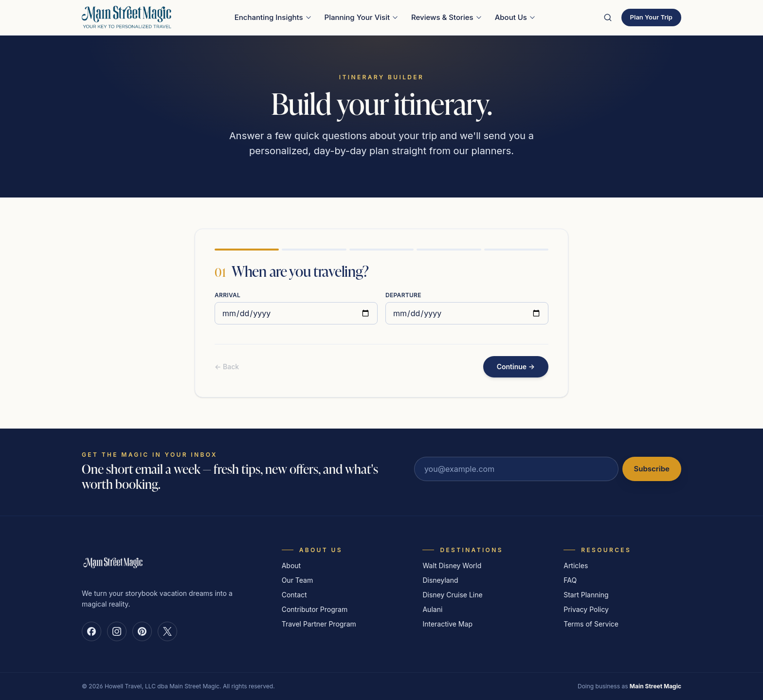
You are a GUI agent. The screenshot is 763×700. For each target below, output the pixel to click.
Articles (576, 565)
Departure (403, 295)
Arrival (227, 295)
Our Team (298, 580)
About (291, 565)
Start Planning (586, 595)
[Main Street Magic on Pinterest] (142, 631)
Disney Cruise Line (452, 595)
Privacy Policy (586, 609)
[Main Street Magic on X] (167, 631)
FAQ (570, 580)
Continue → (516, 367)
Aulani (432, 609)
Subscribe (652, 469)
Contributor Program (315, 609)
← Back (227, 367)
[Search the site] (608, 18)
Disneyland (440, 580)
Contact (294, 595)
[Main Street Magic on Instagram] (117, 631)
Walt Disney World (452, 565)
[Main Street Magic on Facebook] (91, 631)
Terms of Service (591, 624)
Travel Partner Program (319, 624)
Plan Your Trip (651, 17)
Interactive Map (447, 624)
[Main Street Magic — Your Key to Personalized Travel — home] (127, 18)
